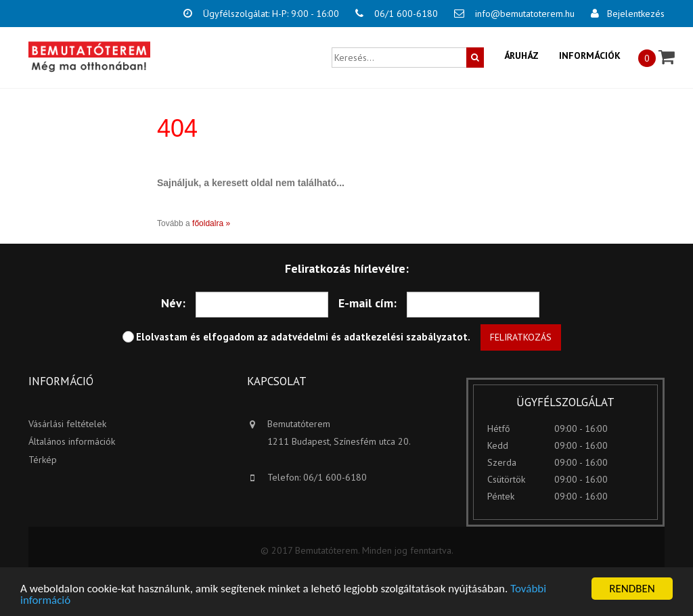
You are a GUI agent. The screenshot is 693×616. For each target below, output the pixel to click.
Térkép (43, 460)
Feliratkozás (521, 337)
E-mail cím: (367, 303)
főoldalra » (211, 223)
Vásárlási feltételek (67, 424)
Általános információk (72, 441)
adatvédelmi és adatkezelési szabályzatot (369, 337)
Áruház (521, 56)
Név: (173, 303)
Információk (590, 56)
